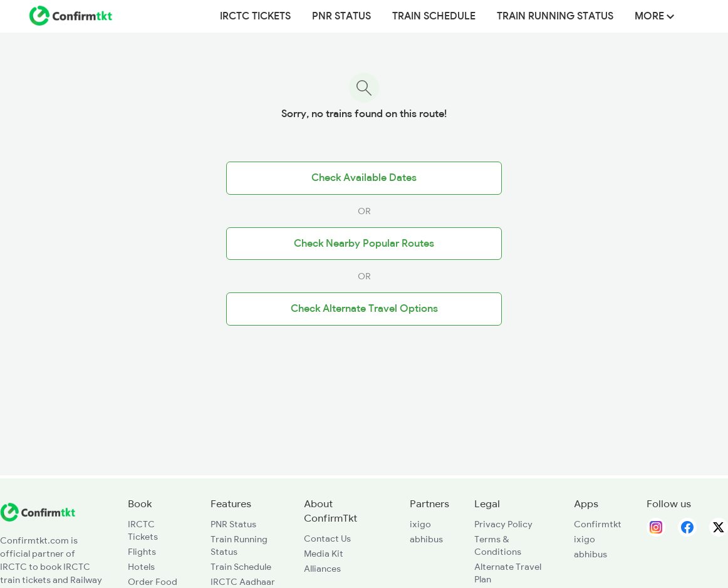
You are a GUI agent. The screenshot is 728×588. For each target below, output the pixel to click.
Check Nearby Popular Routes (364, 244)
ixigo (420, 524)
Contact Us (327, 539)
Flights (142, 552)
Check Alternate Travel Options (364, 309)
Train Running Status (555, 16)
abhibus (426, 539)
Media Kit (324, 554)
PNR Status (341, 16)
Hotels (141, 567)
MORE (654, 16)
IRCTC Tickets (255, 16)
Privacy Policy (503, 524)
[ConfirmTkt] (38, 518)
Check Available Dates (364, 178)
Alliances (322, 569)
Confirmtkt (598, 524)
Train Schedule (434, 16)
